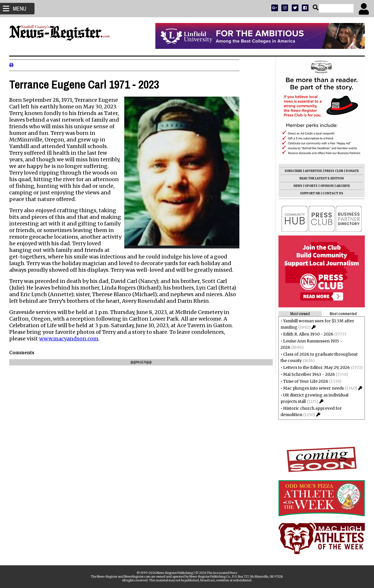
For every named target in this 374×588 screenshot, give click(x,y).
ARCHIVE (341, 186)
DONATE (350, 171)
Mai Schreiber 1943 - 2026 (307, 374)
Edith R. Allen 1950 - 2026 (306, 334)
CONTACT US (331, 193)
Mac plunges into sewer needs (311, 388)
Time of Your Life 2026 (303, 381)
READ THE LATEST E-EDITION (319, 178)
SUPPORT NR (308, 193)
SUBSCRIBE (291, 171)
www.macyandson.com (71, 339)
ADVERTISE (311, 171)
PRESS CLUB (332, 171)
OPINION (325, 186)
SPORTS (309, 186)
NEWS (296, 186)
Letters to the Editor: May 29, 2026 (314, 367)
